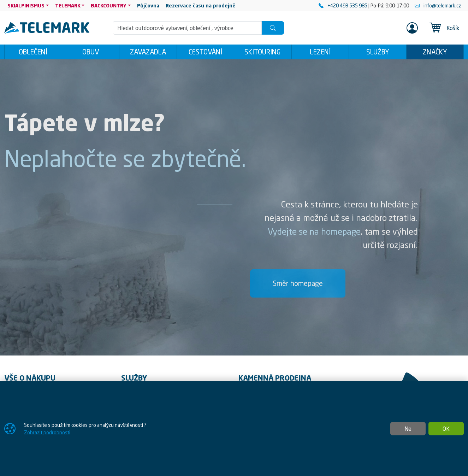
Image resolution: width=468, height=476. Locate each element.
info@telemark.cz (438, 5)
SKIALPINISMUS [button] (26, 5)
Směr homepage (298, 283)
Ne (408, 429)
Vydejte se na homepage (314, 231)
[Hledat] (273, 28)
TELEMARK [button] (68, 5)
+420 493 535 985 (343, 5)
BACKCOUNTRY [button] (109, 5)
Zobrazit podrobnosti (47, 432)
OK (446, 429)
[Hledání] (187, 28)
